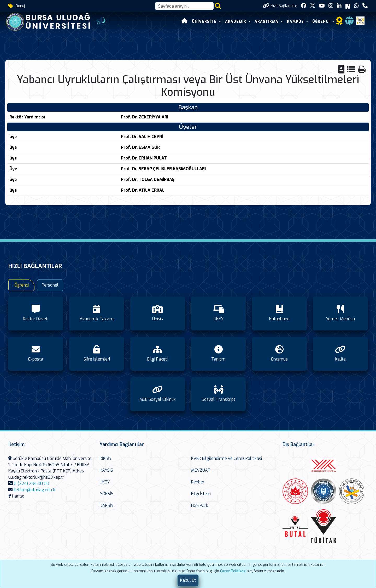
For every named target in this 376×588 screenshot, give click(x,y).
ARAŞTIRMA (267, 22)
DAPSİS (107, 506)
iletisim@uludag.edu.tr (35, 490)
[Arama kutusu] (184, 6)
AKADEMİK (236, 22)
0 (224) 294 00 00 (31, 484)
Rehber (198, 482)
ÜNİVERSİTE (205, 22)
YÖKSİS (107, 494)
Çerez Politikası (233, 571)
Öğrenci (22, 285)
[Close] (188, 580)
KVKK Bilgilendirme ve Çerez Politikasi (227, 458)
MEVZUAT (201, 470)
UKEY (105, 482)
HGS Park (200, 506)
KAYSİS (106, 470)
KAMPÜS (296, 22)
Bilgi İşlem (201, 494)
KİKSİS (105, 458)
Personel (50, 285)
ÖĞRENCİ (322, 22)
